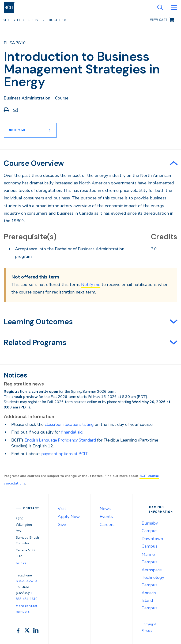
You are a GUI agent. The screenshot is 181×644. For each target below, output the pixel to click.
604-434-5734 (26, 581)
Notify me (91, 285)
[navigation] (11, 8)
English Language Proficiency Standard (62, 440)
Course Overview (34, 163)
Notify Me (17, 130)
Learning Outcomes (38, 322)
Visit (62, 509)
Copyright (149, 624)
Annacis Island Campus (149, 600)
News (105, 509)
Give (62, 525)
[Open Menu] (174, 8)
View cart (159, 20)
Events (106, 517)
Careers (107, 525)
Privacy (147, 631)
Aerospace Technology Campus (153, 577)
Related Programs (35, 343)
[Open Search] (160, 8)
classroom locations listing (70, 424)
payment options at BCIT (66, 454)
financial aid (72, 432)
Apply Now (69, 517)
